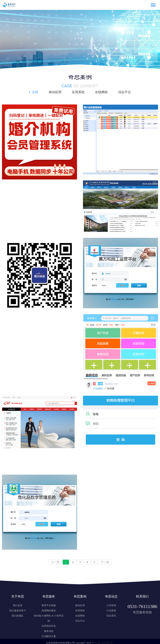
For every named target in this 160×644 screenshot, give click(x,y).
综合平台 (125, 92)
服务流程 (49, 631)
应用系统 (78, 92)
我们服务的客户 (18, 611)
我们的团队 (18, 616)
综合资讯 (111, 616)
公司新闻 (111, 605)
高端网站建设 (49, 611)
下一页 (105, 562)
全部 (35, 92)
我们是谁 (18, 605)
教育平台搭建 (49, 605)
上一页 (55, 562)
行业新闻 (111, 611)
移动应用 (55, 92)
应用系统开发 (49, 626)
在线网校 (101, 92)
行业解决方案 (49, 636)
